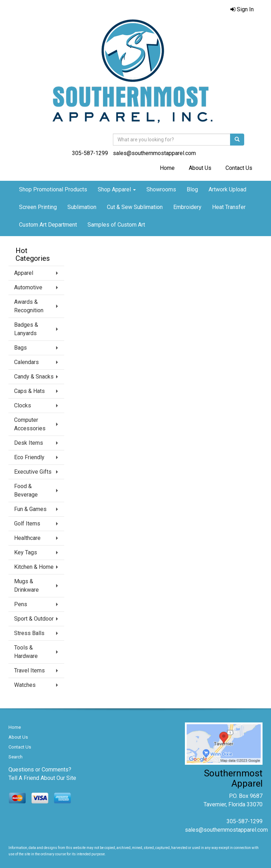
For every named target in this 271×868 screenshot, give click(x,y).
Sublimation (82, 207)
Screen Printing (38, 207)
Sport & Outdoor (34, 619)
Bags (20, 348)
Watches (25, 685)
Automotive (28, 287)
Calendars (26, 362)
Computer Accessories (30, 424)
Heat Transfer (229, 207)
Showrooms (161, 189)
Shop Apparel (117, 189)
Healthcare (27, 538)
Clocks (23, 405)
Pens (21, 604)
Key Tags (26, 552)
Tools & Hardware (26, 652)
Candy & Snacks (34, 377)
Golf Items (27, 524)
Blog (192, 189)
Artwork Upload (227, 189)
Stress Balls (29, 633)
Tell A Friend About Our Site (42, 778)
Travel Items (29, 670)
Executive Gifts (33, 472)
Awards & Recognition (29, 306)
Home (167, 168)
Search (16, 757)
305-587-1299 (90, 153)
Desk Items (29, 443)
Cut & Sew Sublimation (135, 207)
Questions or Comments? (40, 769)
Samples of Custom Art (116, 225)
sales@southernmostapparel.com (154, 153)
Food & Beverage (26, 490)
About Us (200, 168)
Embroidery (187, 207)
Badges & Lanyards (26, 329)
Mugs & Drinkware (26, 586)
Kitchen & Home (34, 567)
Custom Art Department (48, 225)
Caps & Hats (29, 391)
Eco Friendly (29, 457)
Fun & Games (30, 509)
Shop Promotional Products (53, 189)
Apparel (24, 273)
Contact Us (239, 168)
